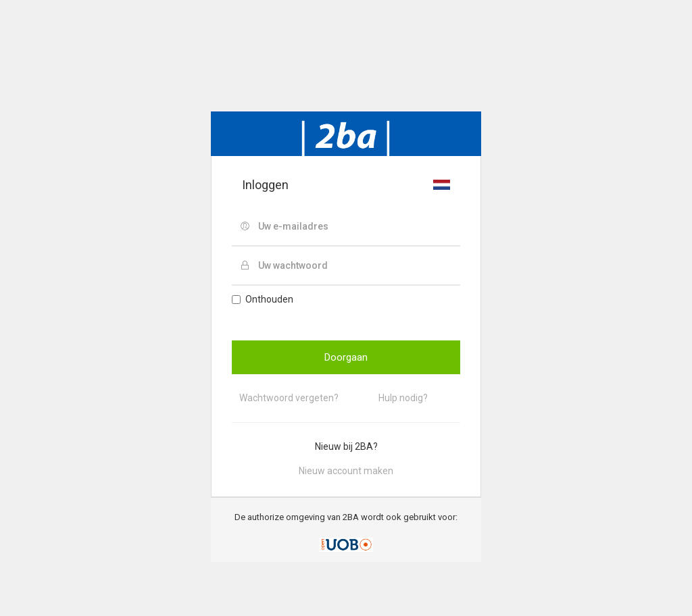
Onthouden (263, 299)
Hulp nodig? (403, 398)
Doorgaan (346, 357)
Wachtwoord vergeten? (289, 398)
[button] (442, 184)
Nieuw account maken (346, 471)
